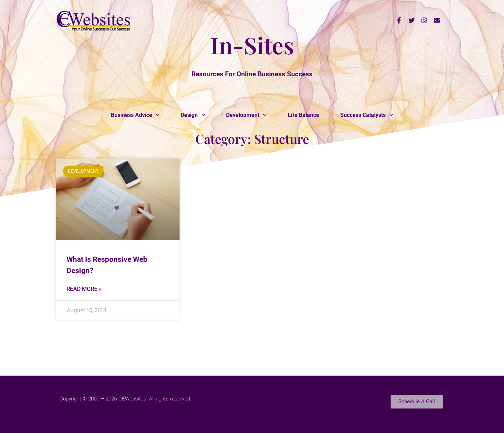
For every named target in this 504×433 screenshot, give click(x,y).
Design (193, 115)
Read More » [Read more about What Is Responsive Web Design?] (84, 289)
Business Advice (135, 115)
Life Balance (303, 115)
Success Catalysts (367, 115)
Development (246, 115)
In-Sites (252, 45)
